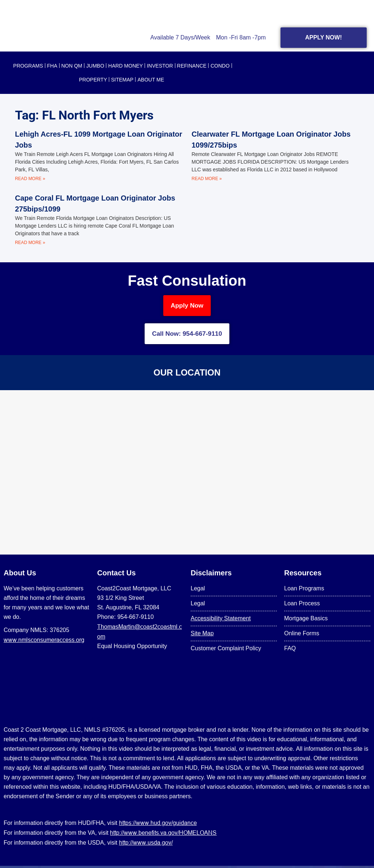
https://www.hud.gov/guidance (158, 825)
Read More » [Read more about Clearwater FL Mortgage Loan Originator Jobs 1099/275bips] (207, 179)
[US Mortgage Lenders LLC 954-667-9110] (187, 475)
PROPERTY (93, 80)
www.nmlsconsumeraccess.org (44, 642)
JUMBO (95, 66)
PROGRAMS (28, 66)
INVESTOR (160, 66)
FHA (52, 66)
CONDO (220, 66)
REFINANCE (192, 66)
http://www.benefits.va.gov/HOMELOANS (163, 835)
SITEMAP (122, 80)
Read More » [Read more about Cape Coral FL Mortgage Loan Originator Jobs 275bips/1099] (30, 243)
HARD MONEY (125, 66)
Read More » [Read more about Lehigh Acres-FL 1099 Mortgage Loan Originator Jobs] (30, 179)
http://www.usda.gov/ (146, 845)
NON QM (72, 66)
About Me (151, 80)
